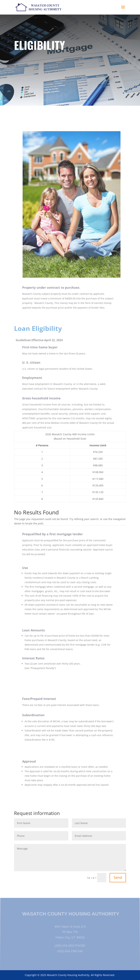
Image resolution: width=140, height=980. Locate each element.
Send (118, 877)
